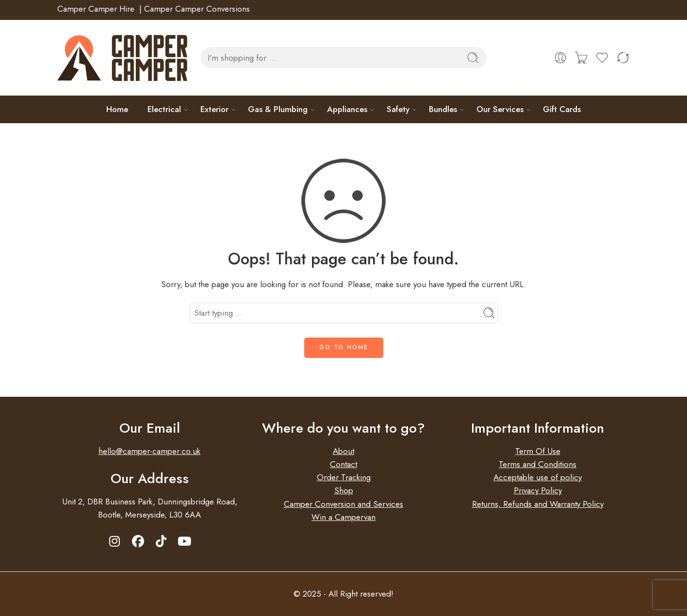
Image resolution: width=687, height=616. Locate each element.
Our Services (500, 109)
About (343, 451)
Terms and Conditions (538, 464)
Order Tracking (344, 477)
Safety (398, 109)
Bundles (443, 109)
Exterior (214, 109)
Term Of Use (538, 451)
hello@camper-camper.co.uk (149, 451)
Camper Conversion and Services (343, 504)
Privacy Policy (538, 490)
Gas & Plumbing (278, 109)
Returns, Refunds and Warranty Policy (538, 504)
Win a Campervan (343, 517)
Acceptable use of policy (538, 477)
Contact (343, 464)
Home (117, 109)
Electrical (164, 109)
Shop (344, 490)
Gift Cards (562, 109)
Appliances (347, 109)
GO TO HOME (344, 347)
